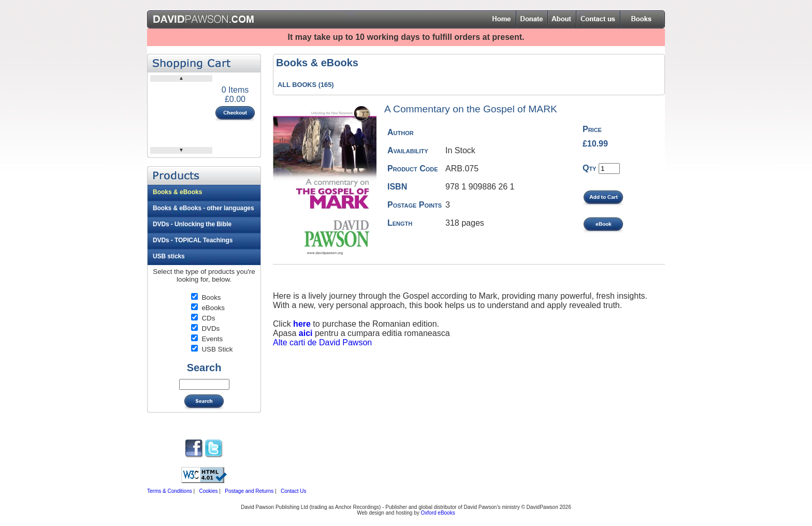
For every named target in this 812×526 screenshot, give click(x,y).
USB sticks (169, 256)
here (302, 324)
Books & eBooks (177, 192)
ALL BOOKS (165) (306, 85)
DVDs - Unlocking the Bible (192, 224)
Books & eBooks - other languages (204, 208)
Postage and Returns (249, 491)
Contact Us (293, 491)
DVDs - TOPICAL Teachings (193, 240)
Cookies (208, 491)
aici (307, 333)
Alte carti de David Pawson (322, 342)
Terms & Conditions (170, 491)
